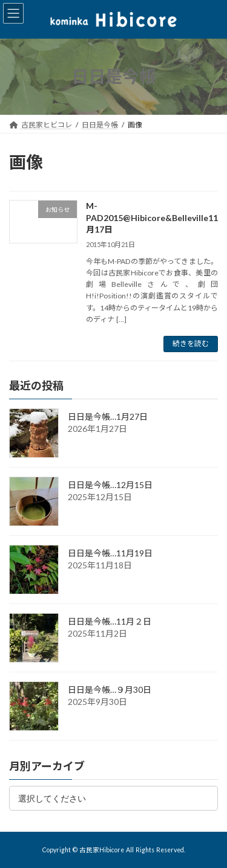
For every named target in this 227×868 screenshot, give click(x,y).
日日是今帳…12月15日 (110, 485)
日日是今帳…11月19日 (110, 553)
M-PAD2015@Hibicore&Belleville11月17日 (152, 217)
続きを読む (191, 343)
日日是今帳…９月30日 (110, 690)
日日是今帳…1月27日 (108, 416)
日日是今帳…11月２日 (110, 621)
